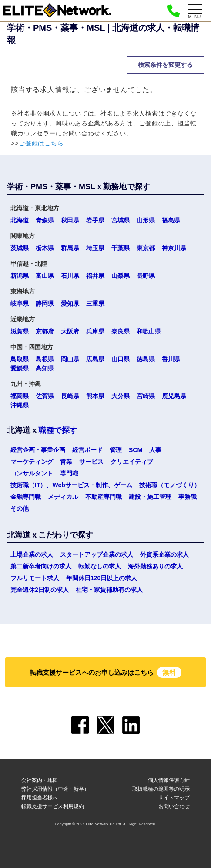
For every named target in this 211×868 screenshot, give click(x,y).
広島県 (95, 359)
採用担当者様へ (40, 798)
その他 (20, 508)
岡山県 (70, 359)
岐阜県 (20, 304)
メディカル (63, 497)
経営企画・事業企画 (38, 450)
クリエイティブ (132, 462)
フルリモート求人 (35, 578)
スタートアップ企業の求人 (97, 554)
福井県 (95, 276)
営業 (66, 462)
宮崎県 (146, 396)
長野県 (146, 276)
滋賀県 (20, 331)
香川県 (171, 359)
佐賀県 (45, 396)
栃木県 (45, 248)
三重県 (95, 304)
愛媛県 (20, 368)
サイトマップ (174, 798)
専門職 (69, 473)
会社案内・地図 (40, 780)
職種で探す (58, 430)
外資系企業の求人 (164, 554)
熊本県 (95, 396)
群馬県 (70, 248)
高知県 (45, 368)
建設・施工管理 (150, 497)
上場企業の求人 (32, 554)
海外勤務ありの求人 (155, 566)
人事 (155, 450)
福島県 (171, 220)
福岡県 (20, 396)
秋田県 (70, 220)
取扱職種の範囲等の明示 (161, 789)
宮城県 (121, 220)
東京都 (146, 248)
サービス (91, 462)
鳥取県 (20, 359)
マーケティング (32, 462)
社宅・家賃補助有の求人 (109, 590)
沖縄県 (20, 405)
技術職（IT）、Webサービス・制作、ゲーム (71, 485)
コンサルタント (32, 473)
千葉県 (121, 248)
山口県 (121, 359)
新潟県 (20, 276)
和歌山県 (149, 331)
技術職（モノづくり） (170, 485)
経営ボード (87, 450)
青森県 (45, 220)
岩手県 (95, 220)
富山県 (45, 276)
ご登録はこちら (41, 143)
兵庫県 (95, 331)
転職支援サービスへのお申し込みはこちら (106, 672)
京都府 (45, 331)
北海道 (20, 220)
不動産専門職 (104, 497)
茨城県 (20, 248)
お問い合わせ (174, 806)
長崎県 (70, 396)
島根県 (45, 359)
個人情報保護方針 (169, 780)
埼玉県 (95, 248)
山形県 (146, 220)
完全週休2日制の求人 (40, 590)
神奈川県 (174, 248)
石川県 (70, 276)
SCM (136, 450)
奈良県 (121, 331)
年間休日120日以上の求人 (102, 578)
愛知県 (70, 304)
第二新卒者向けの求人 (41, 566)
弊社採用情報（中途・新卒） (55, 789)
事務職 (188, 497)
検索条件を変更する (165, 65)
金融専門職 (26, 497)
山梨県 (121, 276)
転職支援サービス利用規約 (53, 806)
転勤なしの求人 (100, 566)
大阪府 (70, 331)
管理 (116, 450)
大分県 (121, 396)
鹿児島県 (174, 396)
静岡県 (45, 304)
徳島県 (146, 359)
